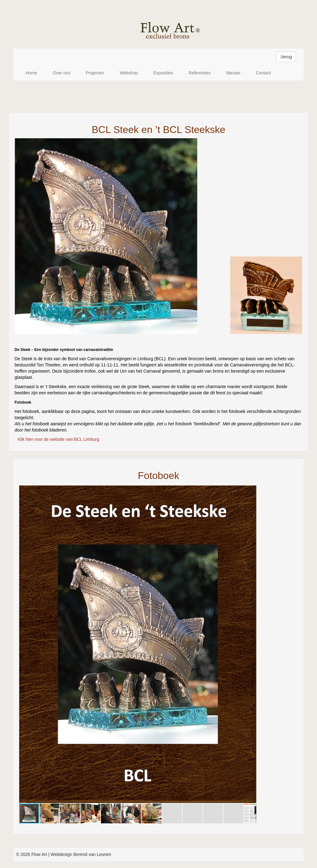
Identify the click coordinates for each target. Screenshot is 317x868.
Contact (263, 73)
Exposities (163, 73)
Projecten (95, 73)
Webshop (129, 73)
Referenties (200, 73)
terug (286, 57)
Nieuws (233, 73)
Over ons (61, 73)
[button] (251, 491)
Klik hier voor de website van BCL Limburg (58, 439)
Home (31, 73)
